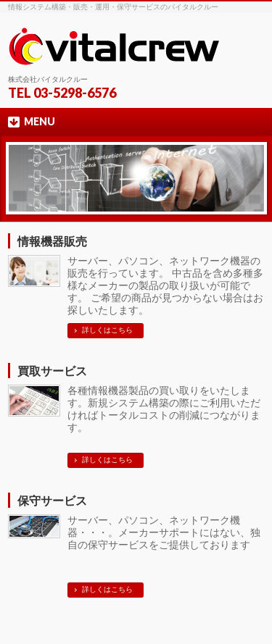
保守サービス (52, 501)
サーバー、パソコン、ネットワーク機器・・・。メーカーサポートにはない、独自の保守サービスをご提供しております (164, 532)
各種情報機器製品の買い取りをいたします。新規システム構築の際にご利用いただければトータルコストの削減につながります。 (164, 409)
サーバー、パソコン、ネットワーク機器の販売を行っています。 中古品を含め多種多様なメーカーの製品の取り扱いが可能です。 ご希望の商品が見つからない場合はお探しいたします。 (165, 285)
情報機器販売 (52, 242)
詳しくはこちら (107, 330)
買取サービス (52, 371)
